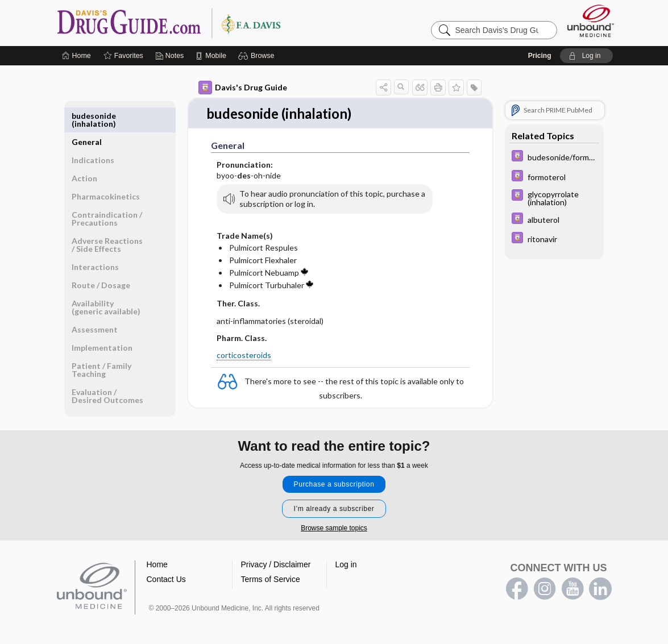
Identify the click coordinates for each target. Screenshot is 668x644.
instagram (545, 581)
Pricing (540, 56)
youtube (572, 581)
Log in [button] (346, 557)
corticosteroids (244, 356)
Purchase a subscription (334, 477)
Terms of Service (271, 572)
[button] (258, 56)
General (87, 116)
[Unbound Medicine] (591, 21)
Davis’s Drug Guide (198, 23)
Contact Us (166, 572)
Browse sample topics (334, 521)
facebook (517, 581)
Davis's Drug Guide (243, 88)
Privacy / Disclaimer (276, 557)
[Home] (76, 56)
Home (157, 557)
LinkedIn (600, 581)
